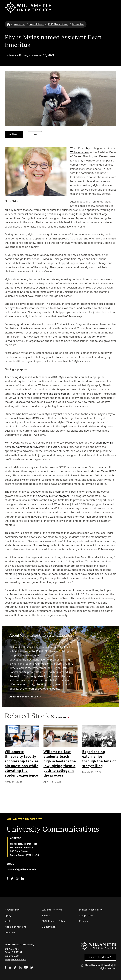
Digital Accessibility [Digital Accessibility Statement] (91, 910)
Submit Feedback (99, 957)
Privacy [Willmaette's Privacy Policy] (84, 921)
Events (46, 915)
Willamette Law (79, 152)
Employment (49, 927)
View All (61, 718)
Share (15, 135)
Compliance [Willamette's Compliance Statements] (86, 915)
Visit (7, 921)
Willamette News (52, 910)
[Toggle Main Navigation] (114, 8)
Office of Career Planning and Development (44, 394)
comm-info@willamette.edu (21, 869)
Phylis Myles (86, 148)
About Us (10, 932)
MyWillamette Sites (53, 921)
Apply (8, 915)
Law (35, 135)
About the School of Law (24, 697)
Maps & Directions (16, 927)
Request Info (12, 910)
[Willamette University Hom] (8, 24)
